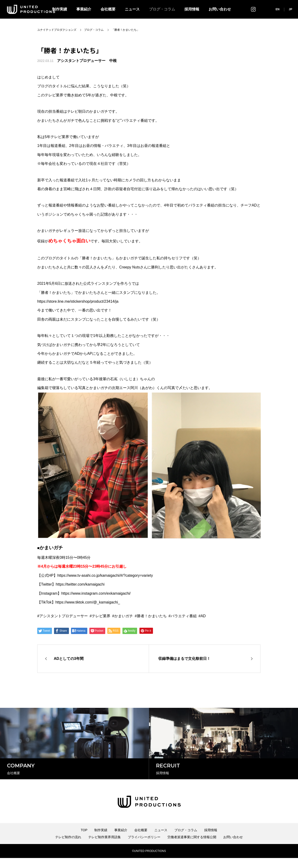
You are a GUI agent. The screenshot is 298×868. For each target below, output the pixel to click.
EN (278, 9)
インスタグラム (253, 9)
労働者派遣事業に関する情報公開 (192, 847)
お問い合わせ (220, 9)
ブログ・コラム (162, 9)
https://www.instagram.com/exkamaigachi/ (96, 593)
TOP (84, 840)
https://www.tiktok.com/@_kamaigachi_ (88, 602)
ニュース (132, 9)
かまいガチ (124, 616)
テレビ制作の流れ (68, 847)
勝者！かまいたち (152, 616)
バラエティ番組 (184, 616)
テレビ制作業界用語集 (105, 847)
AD (203, 616)
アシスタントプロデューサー (64, 616)
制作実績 (101, 840)
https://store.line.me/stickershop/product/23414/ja (78, 301)
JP (290, 9)
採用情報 (192, 9)
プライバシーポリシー (144, 847)
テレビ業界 (101, 616)
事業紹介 (84, 9)
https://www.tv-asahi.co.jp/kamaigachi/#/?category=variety (105, 575)
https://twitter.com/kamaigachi (80, 584)
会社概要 (108, 9)
